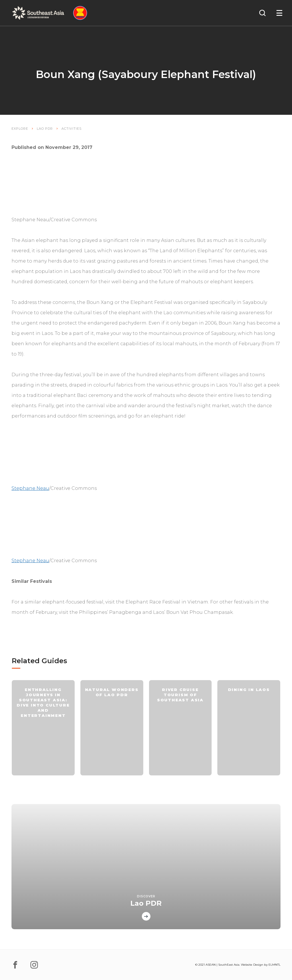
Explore (20, 129)
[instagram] (34, 965)
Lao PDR (45, 129)
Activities (71, 129)
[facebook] (15, 965)
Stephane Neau (30, 488)
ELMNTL (274, 965)
